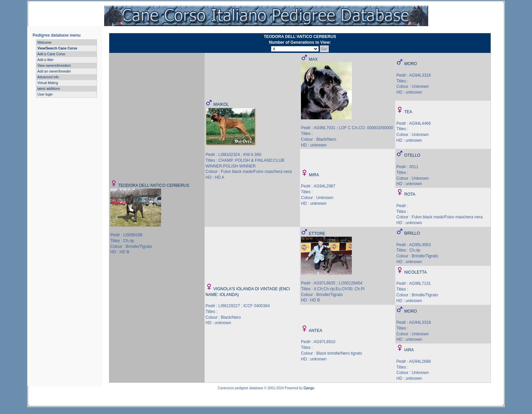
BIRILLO (412, 233)
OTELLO (412, 155)
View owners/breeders (54, 66)
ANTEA (316, 331)
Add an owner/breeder (54, 71)
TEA (408, 112)
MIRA (314, 175)
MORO (411, 64)
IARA (409, 350)
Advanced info (48, 77)
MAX (313, 59)
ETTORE (317, 234)
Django (309, 388)
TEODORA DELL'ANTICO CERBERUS (154, 185)
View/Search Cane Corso (57, 48)
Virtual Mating (48, 83)
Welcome (44, 43)
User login (45, 94)
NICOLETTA (416, 272)
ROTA (410, 194)
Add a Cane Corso (51, 54)
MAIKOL (221, 104)
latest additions (49, 89)
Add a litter (45, 60)
